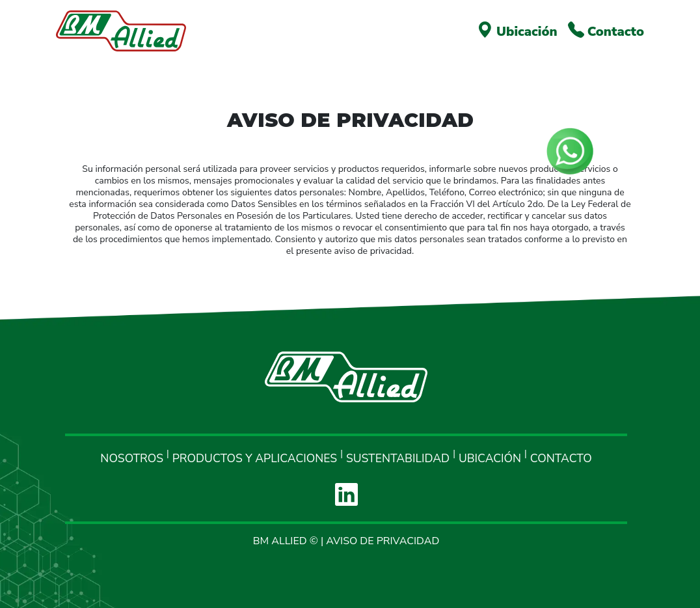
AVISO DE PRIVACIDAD (383, 541)
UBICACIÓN (490, 458)
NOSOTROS (132, 458)
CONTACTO (561, 458)
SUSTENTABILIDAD (398, 458)
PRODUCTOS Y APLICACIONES (255, 458)
